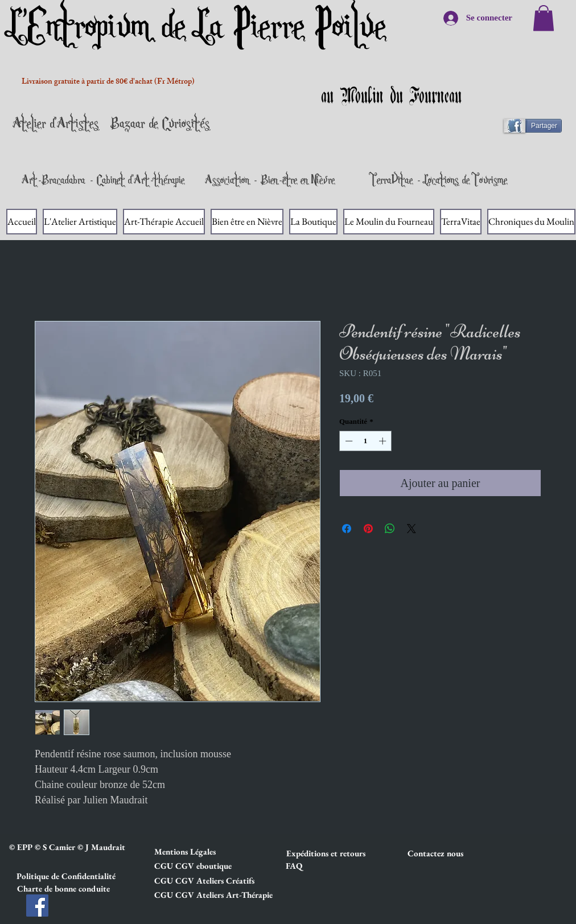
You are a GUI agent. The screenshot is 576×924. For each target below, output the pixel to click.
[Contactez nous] (448, 853)
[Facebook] (37, 906)
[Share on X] (412, 529)
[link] (544, 18)
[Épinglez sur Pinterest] (368, 529)
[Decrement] (348, 441)
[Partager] (538, 126)
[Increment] (384, 441)
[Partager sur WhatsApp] (390, 529)
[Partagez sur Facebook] (347, 529)
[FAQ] (294, 866)
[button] (195, 852)
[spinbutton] (366, 441)
